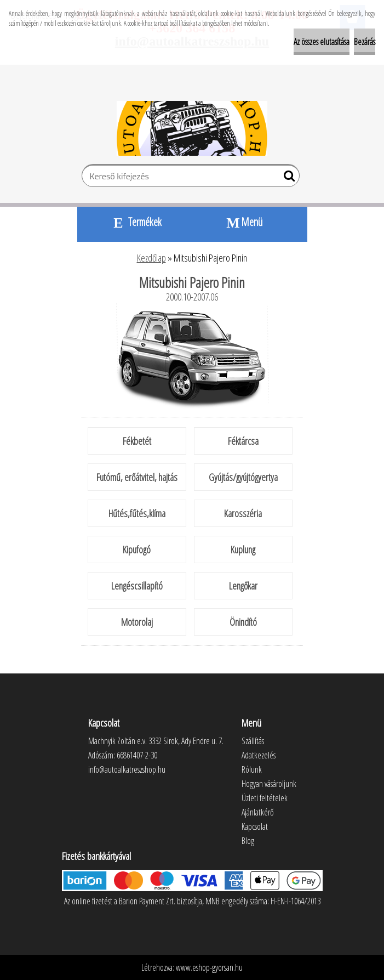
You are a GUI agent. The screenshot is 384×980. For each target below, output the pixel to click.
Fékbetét (137, 441)
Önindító (243, 622)
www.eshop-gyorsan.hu (209, 967)
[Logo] (192, 128)
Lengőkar (243, 586)
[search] (287, 178)
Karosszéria (243, 513)
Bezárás (365, 42)
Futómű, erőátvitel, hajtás (137, 477)
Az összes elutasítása (322, 42)
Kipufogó (137, 550)
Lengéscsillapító (137, 586)
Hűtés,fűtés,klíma (137, 513)
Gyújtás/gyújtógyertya (243, 477)
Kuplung (243, 550)
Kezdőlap (151, 258)
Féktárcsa (243, 441)
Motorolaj (137, 622)
